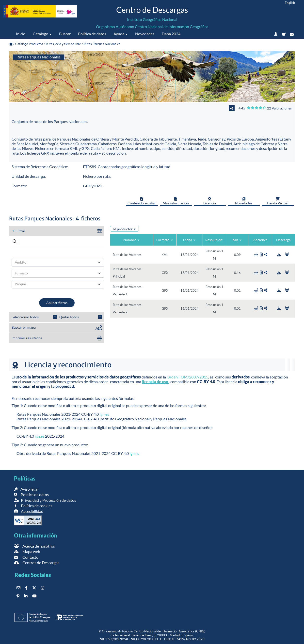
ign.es (104, 414)
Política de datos (92, 34)
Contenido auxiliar (142, 201)
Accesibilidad (29, 511)
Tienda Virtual (278, 201)
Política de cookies (33, 506)
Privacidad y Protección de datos (45, 500)
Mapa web (27, 551)
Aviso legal (26, 489)
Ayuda (119, 34)
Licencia (210, 201)
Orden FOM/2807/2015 (187, 377)
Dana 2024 (171, 34)
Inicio (21, 34)
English (290, 3)
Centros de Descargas (37, 563)
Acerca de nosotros (34, 546)
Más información (176, 201)
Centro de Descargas (152, 10)
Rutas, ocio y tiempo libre (63, 44)
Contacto (26, 557)
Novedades (145, 34)
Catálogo (40, 34)
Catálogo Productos (29, 44)
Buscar (65, 34)
